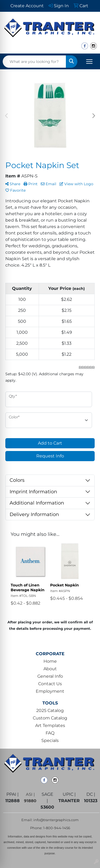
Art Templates (50, 725)
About (50, 669)
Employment (50, 691)
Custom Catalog (50, 718)
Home (50, 661)
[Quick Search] (34, 62)
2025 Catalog (50, 710)
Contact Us (50, 684)
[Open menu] (89, 62)
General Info (50, 676)
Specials (50, 740)
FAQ (50, 733)
